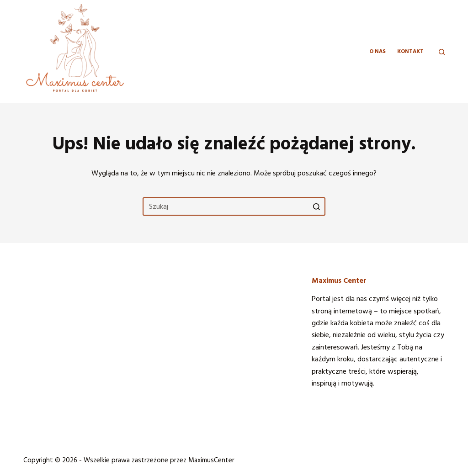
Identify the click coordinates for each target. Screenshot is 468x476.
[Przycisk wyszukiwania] (316, 206)
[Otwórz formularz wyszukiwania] (442, 52)
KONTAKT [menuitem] (410, 51)
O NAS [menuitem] (378, 51)
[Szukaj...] (234, 206)
